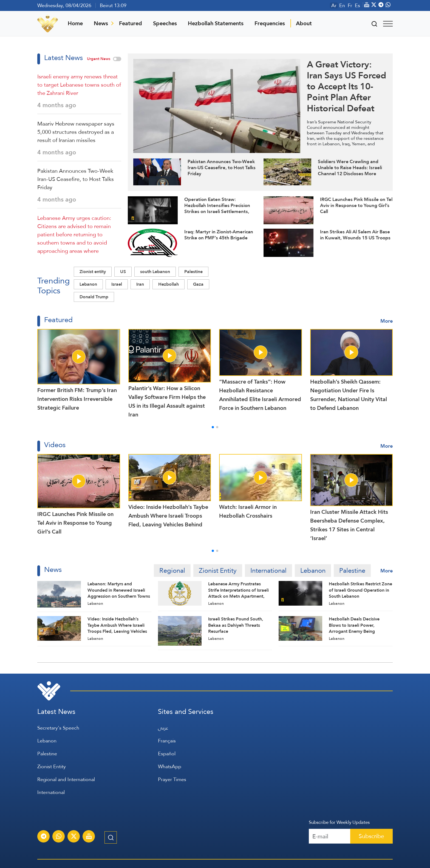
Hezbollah (169, 284)
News (101, 23)
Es (357, 5)
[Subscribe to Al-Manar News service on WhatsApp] (59, 837)
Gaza (198, 284)
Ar (334, 5)
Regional (172, 570)
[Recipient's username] (330, 836)
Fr (350, 5)
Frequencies (270, 23)
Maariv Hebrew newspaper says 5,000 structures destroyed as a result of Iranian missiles (76, 132)
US (123, 272)
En (342, 5)
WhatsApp (170, 766)
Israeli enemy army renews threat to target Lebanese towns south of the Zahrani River (79, 85)
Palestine (193, 272)
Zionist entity (93, 272)
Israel (117, 284)
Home (75, 23)
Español (167, 754)
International (268, 570)
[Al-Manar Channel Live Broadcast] (89, 837)
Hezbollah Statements (216, 23)
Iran (140, 284)
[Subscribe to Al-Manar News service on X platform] (74, 837)
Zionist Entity (218, 570)
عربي (163, 728)
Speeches (165, 23)
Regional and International (66, 779)
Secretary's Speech (58, 728)
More (387, 321)
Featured (131, 23)
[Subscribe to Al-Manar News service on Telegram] (44, 837)
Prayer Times (172, 779)
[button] (213, 427)
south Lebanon (155, 272)
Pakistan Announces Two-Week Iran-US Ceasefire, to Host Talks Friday (76, 179)
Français (167, 741)
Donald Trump (94, 297)
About (304, 23)
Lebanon (88, 284)
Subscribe (371, 836)
